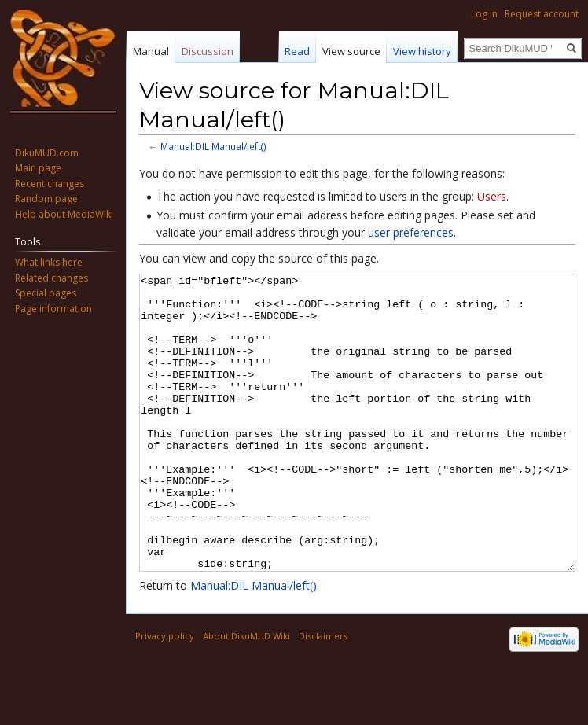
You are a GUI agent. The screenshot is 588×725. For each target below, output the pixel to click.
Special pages (46, 293)
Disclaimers (323, 695)
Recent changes (50, 184)
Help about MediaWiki (64, 214)
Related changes (51, 278)
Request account (542, 14)
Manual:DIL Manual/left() (213, 146)
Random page (46, 199)
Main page (38, 168)
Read (297, 51)
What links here (49, 262)
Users (492, 196)
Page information (53, 309)
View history (422, 51)
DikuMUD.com (47, 153)
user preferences (411, 232)
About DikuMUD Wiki (246, 695)
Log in (484, 14)
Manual (151, 51)
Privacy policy (165, 695)
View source (351, 51)
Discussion (208, 51)
